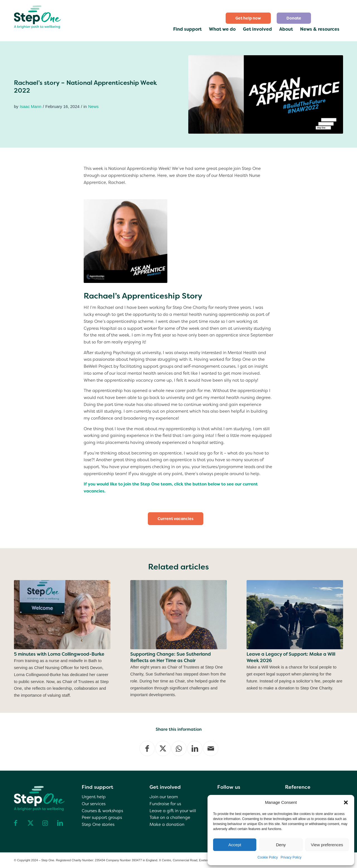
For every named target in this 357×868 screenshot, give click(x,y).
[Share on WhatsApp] (179, 748)
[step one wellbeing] (38, 16)
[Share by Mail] (211, 748)
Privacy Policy (291, 857)
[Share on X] (163, 748)
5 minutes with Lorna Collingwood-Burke (59, 654)
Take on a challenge (170, 817)
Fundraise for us (165, 804)
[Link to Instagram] (45, 823)
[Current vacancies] (176, 519)
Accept (235, 845)
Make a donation (167, 824)
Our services (94, 804)
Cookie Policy (268, 857)
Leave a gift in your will (173, 811)
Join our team (164, 797)
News (93, 106)
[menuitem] (248, 18)
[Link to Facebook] (16, 823)
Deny (281, 845)
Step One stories (98, 824)
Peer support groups (102, 817)
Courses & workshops (102, 811)
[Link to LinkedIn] (60, 823)
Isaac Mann (31, 106)
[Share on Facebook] (147, 748)
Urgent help (94, 797)
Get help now (248, 18)
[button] (346, 802)
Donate (294, 18)
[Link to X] (30, 823)
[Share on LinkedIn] (195, 748)
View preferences (327, 845)
